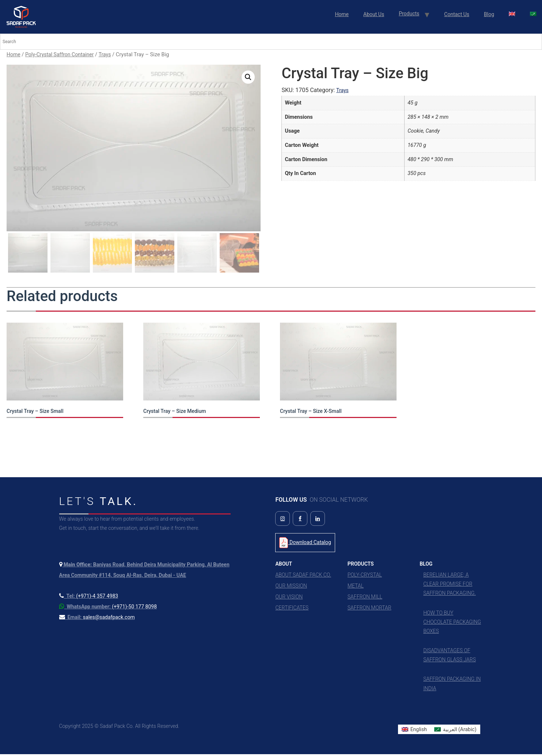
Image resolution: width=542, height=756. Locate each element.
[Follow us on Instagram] (283, 520)
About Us (374, 14)
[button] (248, 77)
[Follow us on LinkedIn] (318, 520)
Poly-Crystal (365, 577)
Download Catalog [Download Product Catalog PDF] (305, 544)
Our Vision (289, 599)
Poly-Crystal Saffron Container (59, 54)
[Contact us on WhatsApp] (108, 608)
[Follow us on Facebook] (300, 520)
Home (342, 14)
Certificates (292, 609)
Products (409, 14)
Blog (489, 14)
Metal (356, 588)
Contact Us (457, 14)
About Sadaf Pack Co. (303, 577)
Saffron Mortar (369, 609)
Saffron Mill (365, 599)
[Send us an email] (97, 619)
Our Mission (291, 588)
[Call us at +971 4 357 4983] (89, 598)
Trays (105, 54)
